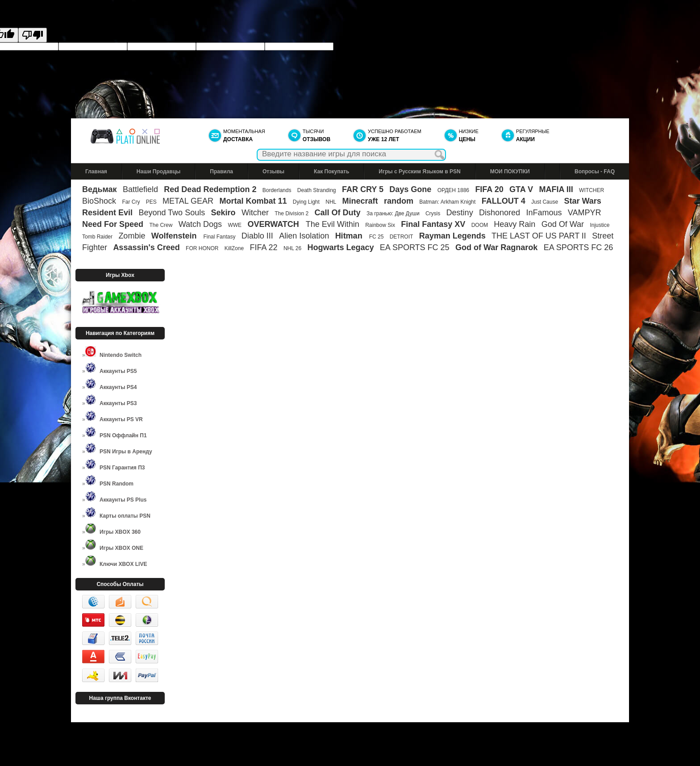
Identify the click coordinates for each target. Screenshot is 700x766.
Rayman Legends (452, 236)
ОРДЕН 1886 (453, 190)
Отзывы (273, 172)
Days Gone (410, 189)
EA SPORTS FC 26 (579, 247)
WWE (235, 225)
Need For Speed (113, 224)
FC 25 (377, 237)
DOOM (480, 225)
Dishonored (500, 213)
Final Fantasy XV (433, 224)
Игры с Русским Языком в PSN (419, 172)
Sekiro (223, 213)
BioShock (99, 201)
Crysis (433, 213)
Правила (221, 172)
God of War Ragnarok (496, 247)
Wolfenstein (175, 236)
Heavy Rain (515, 224)
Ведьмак (100, 189)
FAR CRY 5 (363, 189)
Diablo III (257, 236)
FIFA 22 (263, 247)
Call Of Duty (338, 213)
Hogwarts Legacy (340, 247)
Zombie (132, 236)
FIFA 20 (489, 189)
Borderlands (277, 190)
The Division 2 (292, 213)
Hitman (350, 236)
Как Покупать (331, 172)
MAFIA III (556, 189)
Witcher (255, 213)
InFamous (544, 213)
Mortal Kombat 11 (253, 201)
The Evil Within (333, 224)
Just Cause (545, 202)
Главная (96, 172)
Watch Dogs (200, 224)
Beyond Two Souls (172, 213)
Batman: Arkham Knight (448, 202)
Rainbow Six (380, 225)
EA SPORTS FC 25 (415, 247)
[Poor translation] (33, 35)
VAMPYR (585, 213)
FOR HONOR (202, 248)
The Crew (161, 225)
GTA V (521, 189)
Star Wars (582, 201)
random (399, 201)
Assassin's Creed (146, 247)
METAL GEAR (188, 201)
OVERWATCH (274, 224)
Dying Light (306, 202)
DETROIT (402, 237)
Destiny (460, 213)
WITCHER (592, 190)
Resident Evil (107, 213)
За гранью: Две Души (393, 213)
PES (151, 202)
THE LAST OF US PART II (539, 236)
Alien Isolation (304, 236)
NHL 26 (292, 248)
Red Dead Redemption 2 (210, 189)
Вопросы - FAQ (595, 172)
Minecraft (360, 201)
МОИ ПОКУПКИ (510, 172)
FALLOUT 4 (504, 201)
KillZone (234, 248)
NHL (331, 202)
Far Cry (131, 202)
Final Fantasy (219, 237)
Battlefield (140, 189)
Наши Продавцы (158, 172)
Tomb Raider (97, 237)
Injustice (600, 225)
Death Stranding (317, 190)
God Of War (563, 224)
